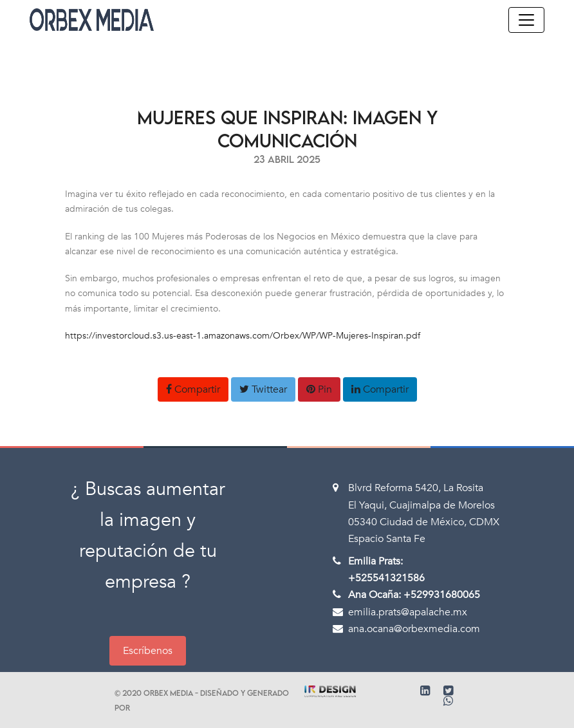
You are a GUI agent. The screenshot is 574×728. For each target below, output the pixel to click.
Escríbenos (148, 651)
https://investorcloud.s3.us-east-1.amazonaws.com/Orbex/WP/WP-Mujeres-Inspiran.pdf (243, 336)
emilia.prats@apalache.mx (408, 612)
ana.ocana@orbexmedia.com (414, 629)
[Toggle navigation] (526, 20)
